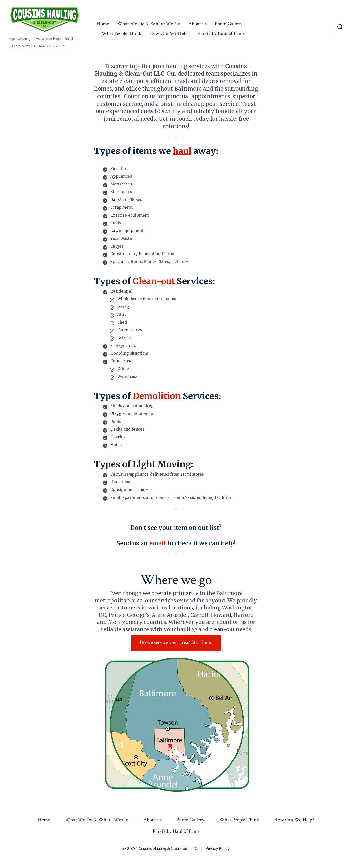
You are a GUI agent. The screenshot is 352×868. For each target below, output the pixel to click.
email (158, 543)
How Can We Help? (169, 33)
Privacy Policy (217, 849)
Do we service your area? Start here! (176, 642)
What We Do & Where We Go (149, 24)
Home (103, 24)
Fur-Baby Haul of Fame (221, 33)
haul (182, 151)
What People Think (121, 33)
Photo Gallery (228, 24)
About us (198, 24)
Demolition (157, 396)
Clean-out (154, 281)
